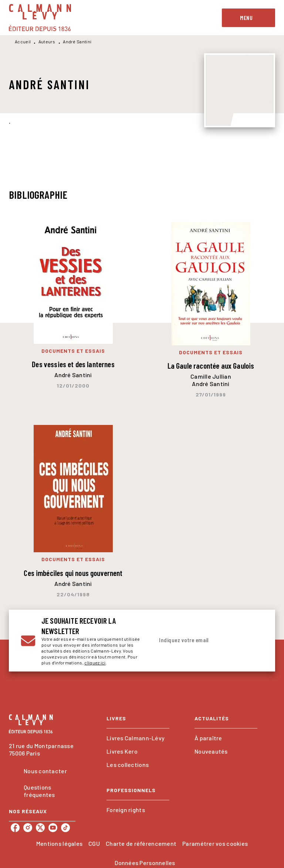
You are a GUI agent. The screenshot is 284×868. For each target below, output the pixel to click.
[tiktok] (65, 828)
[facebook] (15, 828)
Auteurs (47, 41)
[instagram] (28, 828)
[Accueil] (40, 18)
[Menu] (248, 18)
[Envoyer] (254, 641)
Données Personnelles (145, 863)
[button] (138, 738)
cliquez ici (95, 663)
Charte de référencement (141, 843)
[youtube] (53, 828)
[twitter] (40, 828)
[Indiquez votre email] (199, 640)
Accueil (23, 41)
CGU (94, 843)
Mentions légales (59, 843)
